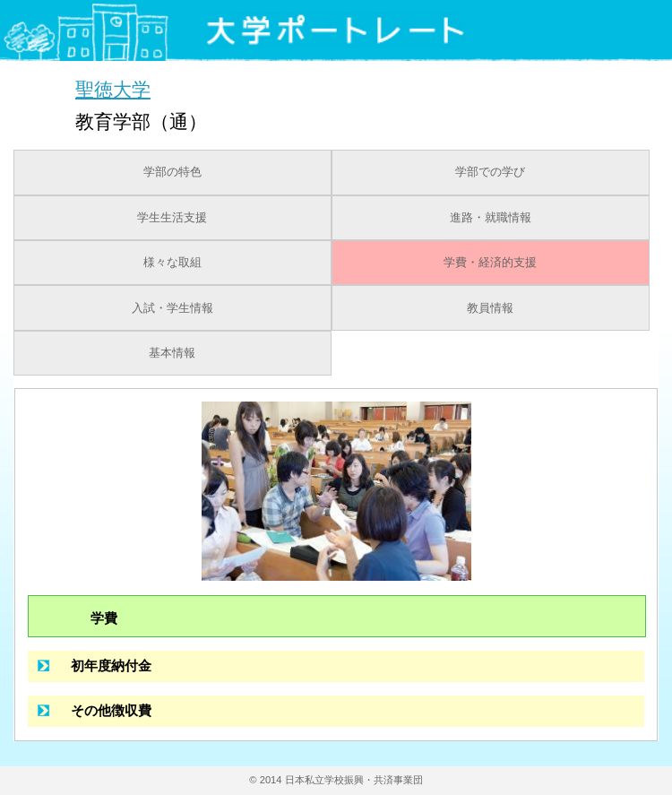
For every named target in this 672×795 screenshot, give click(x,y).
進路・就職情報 (491, 218)
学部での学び (490, 172)
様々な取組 (172, 263)
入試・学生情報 (172, 308)
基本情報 (172, 353)
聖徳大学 (113, 89)
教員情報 (490, 308)
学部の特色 (172, 172)
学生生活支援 (172, 218)
